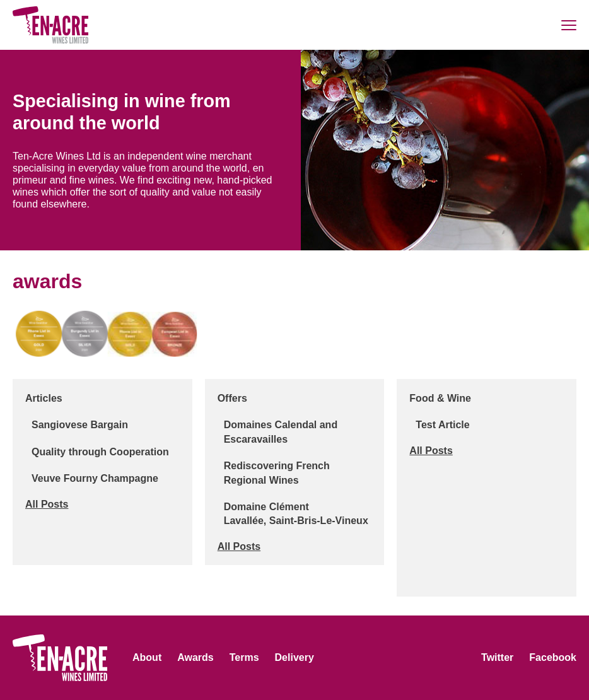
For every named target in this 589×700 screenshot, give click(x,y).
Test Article (442, 425)
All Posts (47, 504)
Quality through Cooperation (100, 452)
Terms (244, 657)
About (147, 657)
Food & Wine (440, 398)
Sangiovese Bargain (80, 425)
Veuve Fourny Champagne (95, 478)
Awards (195, 657)
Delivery (294, 657)
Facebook (553, 657)
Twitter (497, 657)
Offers (232, 398)
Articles (44, 398)
